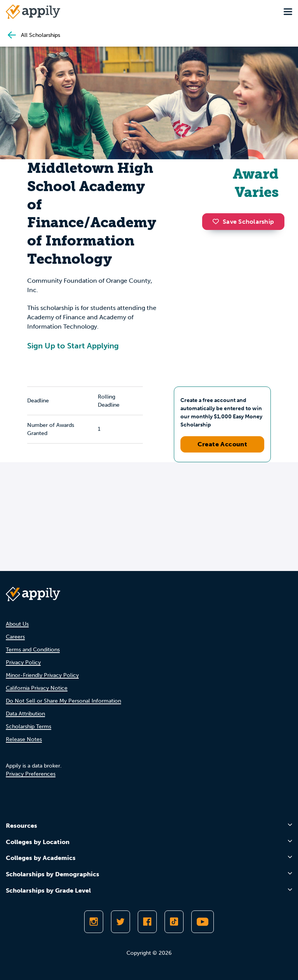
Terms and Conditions (33, 650)
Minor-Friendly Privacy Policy (42, 675)
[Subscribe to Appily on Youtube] (203, 922)
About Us (17, 624)
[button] (218, 221)
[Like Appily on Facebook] (147, 922)
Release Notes (24, 739)
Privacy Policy (23, 662)
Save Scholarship (243, 222)
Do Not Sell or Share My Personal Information (63, 701)
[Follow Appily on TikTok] (174, 922)
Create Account (223, 444)
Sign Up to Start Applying (73, 346)
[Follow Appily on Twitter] (120, 922)
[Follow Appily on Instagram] (94, 922)
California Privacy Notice (37, 688)
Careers (15, 637)
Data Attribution (25, 714)
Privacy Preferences (31, 774)
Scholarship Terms (29, 727)
